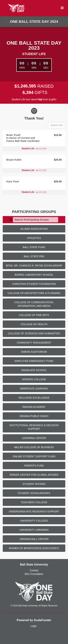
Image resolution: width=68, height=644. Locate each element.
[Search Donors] (57, 125)
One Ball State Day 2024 (34, 22)
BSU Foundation (34, 574)
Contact (34, 570)
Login (34, 626)
